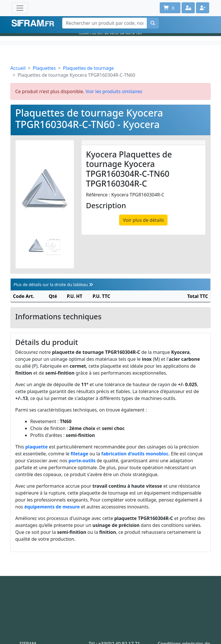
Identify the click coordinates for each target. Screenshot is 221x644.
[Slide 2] (53, 246)
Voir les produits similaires (114, 91)
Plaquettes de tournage (88, 68)
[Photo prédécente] (25, 204)
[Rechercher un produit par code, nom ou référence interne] (105, 23)
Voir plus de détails (143, 220)
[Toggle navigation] (20, 8)
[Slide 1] (36, 246)
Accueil (18, 68)
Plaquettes (44, 68)
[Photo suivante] (65, 204)
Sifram (33, 23)
